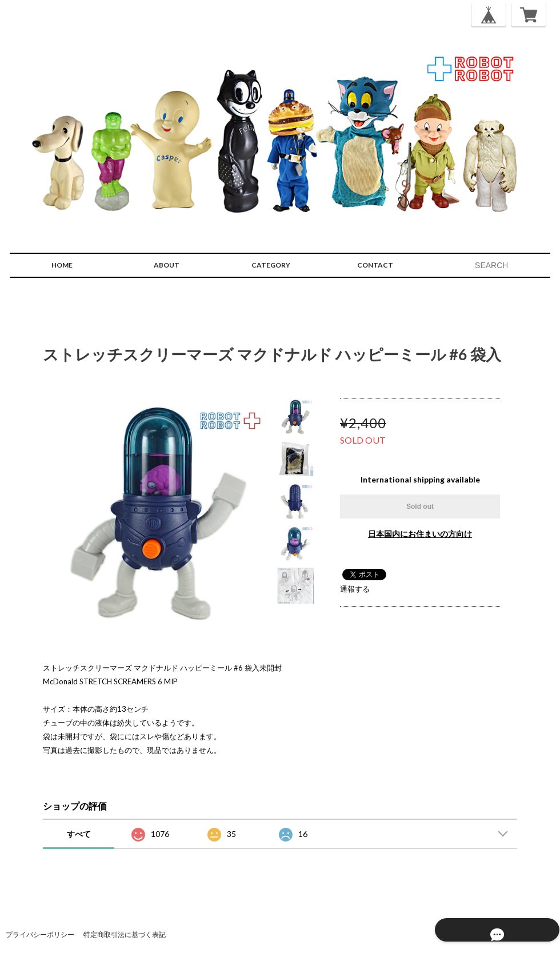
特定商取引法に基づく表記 (125, 934)
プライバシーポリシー (40, 934)
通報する (355, 589)
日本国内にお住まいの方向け (420, 534)
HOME (62, 265)
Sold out (420, 507)
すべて (79, 834)
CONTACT (375, 265)
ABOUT (167, 265)
